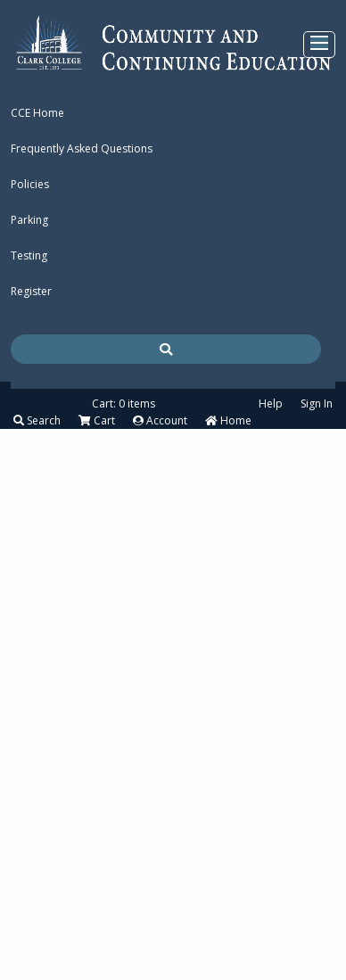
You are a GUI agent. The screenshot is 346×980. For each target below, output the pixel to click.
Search (37, 420)
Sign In (317, 404)
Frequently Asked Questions (82, 148)
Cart (97, 420)
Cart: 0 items (124, 404)
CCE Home (37, 113)
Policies (30, 184)
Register (31, 291)
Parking (29, 220)
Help (271, 404)
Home (228, 420)
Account (160, 420)
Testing (29, 255)
